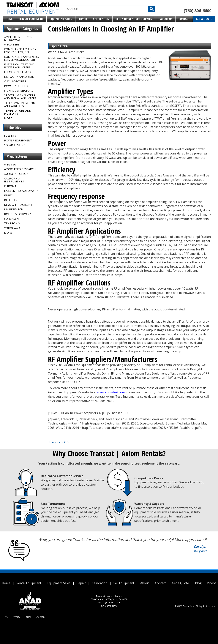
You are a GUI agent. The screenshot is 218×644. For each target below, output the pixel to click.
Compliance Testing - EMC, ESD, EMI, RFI (20, 50)
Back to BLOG (59, 442)
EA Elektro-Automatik (21, 191)
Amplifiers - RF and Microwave (18, 38)
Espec (8, 195)
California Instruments (14, 180)
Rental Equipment (31, 19)
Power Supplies (16, 86)
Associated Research (20, 169)
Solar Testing (15, 145)
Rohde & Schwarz (18, 214)
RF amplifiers (149, 365)
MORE (8, 118)
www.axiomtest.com (111, 392)
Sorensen (11, 219)
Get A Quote (204, 19)
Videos (212, 583)
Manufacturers (17, 156)
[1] (62, 84)
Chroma (10, 186)
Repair (83, 19)
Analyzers (12, 44)
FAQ (6, 617)
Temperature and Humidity (18, 112)
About (145, 583)
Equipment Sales (61, 19)
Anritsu (10, 164)
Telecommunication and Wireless (20, 104)
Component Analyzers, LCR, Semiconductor (22, 58)
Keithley (11, 200)
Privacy (16, 617)
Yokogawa (12, 228)
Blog (198, 583)
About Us (166, 19)
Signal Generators (19, 91)
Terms (28, 617)
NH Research (14, 209)
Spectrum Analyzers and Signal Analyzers (20, 97)
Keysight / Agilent (18, 205)
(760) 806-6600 (198, 11)
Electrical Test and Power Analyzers (19, 66)
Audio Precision (16, 174)
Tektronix (12, 223)
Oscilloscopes (15, 81)
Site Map (40, 617)
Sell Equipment (124, 583)
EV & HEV (10, 136)
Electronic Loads (18, 72)
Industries (14, 128)
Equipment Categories (22, 29)
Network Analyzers (19, 77)
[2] (76, 114)
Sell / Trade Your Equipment (135, 19)
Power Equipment (18, 140)
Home (9, 19)
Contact (184, 19)
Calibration (101, 19)
